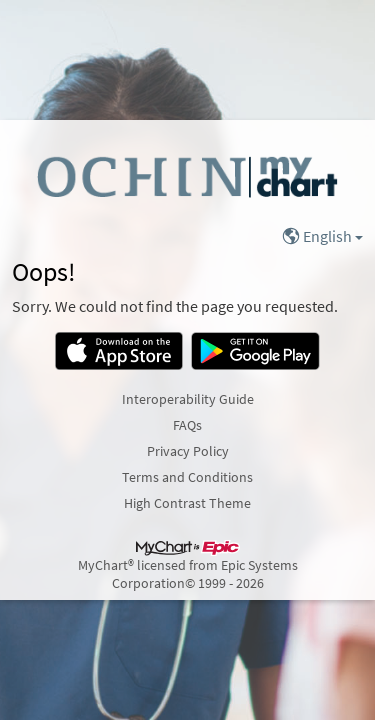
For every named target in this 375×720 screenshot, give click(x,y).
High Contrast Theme (187, 503)
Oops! (44, 272)
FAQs (187, 425)
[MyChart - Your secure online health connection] (187, 176)
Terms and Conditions (187, 477)
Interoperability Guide (188, 399)
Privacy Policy (188, 451)
